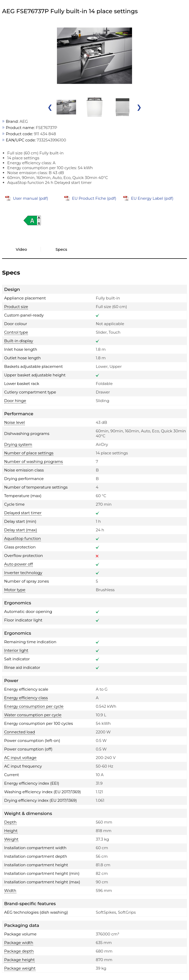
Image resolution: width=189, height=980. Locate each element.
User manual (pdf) (31, 198)
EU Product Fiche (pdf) (94, 198)
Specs (61, 249)
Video (21, 249)
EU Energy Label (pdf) (152, 198)
